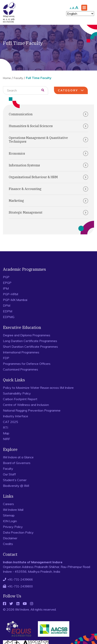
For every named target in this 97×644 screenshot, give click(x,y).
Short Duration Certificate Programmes (30, 347)
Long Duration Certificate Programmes (30, 341)
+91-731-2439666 (20, 579)
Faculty (18, 78)
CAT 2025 (11, 422)
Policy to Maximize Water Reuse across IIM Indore (38, 388)
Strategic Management (48, 213)
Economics (48, 153)
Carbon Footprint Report (20, 399)
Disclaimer (10, 538)
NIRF (6, 439)
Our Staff (9, 474)
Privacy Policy (13, 527)
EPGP (7, 283)
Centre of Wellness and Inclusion (26, 405)
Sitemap (9, 515)
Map (6, 433)
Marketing (48, 201)
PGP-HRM (11, 294)
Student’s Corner (15, 480)
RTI (5, 427)
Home (7, 78)
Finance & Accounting (48, 189)
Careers (8, 504)
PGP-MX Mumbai (15, 300)
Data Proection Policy (18, 532)
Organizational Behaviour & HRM (48, 177)
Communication (48, 114)
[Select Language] (80, 14)
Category (71, 90)
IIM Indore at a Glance (18, 457)
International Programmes (21, 352)
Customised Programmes (21, 369)
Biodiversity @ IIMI (16, 486)
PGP (6, 277)
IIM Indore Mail (13, 510)
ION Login (10, 521)
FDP (6, 358)
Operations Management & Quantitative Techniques (48, 140)
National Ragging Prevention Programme (32, 410)
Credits (8, 544)
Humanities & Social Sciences (48, 126)
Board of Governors (17, 463)
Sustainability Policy (17, 393)
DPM (7, 305)
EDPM (8, 311)
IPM (6, 288)
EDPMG (9, 317)
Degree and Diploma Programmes (27, 335)
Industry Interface (16, 416)
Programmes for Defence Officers (27, 364)
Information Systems (48, 165)
